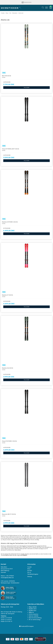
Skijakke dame (33, 609)
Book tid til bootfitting (35, 618)
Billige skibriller (33, 607)
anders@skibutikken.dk (8, 555)
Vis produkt (27, 88)
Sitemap (30, 577)
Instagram (30, 626)
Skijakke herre (33, 611)
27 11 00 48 (11, 589)
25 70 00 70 (11, 598)
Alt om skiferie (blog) (35, 620)
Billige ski (31, 612)
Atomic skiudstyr (34, 614)
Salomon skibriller (34, 616)
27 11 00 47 (11, 594)
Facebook (23, 626)
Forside (29, 567)
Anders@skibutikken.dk (7, 578)
